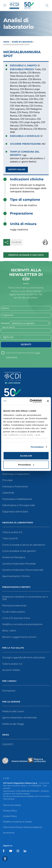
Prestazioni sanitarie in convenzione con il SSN (25, 598)
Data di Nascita (8, 327)
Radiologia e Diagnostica (16, 474)
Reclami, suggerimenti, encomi (19, 637)
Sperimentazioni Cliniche (16, 576)
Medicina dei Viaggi (13, 724)
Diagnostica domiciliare (15, 512)
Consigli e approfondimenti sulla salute (24, 658)
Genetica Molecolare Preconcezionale (23, 570)
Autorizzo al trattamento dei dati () (23, 353)
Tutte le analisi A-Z (12, 532)
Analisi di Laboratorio (22, 42)
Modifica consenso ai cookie (17, 822)
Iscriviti (26, 345)
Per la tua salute (13, 648)
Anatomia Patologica (14, 557)
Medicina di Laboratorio (18, 523)
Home (6, 42)
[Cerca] (47, 6)
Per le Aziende (11, 702)
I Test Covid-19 (10, 539)
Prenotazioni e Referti (16, 587)
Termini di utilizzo (12, 805)
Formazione (9, 691)
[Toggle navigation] (5, 5)
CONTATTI (8, 744)
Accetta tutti (26, 456)
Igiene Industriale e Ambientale (19, 718)
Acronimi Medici (11, 670)
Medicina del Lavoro (13, 711)
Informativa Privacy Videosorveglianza (22, 827)
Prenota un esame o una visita (26, 255)
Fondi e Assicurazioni (14, 612)
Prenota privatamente (14, 606)
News (6, 735)
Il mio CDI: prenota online (16, 618)
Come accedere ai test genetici (19, 551)
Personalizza (37, 447)
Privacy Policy (10, 811)
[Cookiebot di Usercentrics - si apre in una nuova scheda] (31, 401)
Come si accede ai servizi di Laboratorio (24, 545)
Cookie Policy (10, 816)
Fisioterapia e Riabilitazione (17, 499)
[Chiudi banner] (48, 401)
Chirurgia (7, 480)
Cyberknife (8, 493)
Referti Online (17, 169)
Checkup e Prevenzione (15, 487)
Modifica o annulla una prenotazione (22, 624)
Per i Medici (9, 681)
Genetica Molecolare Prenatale (19, 564)
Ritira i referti (9, 631)
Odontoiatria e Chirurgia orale (19, 505)
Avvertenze (9, 833)
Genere (5, 323)
